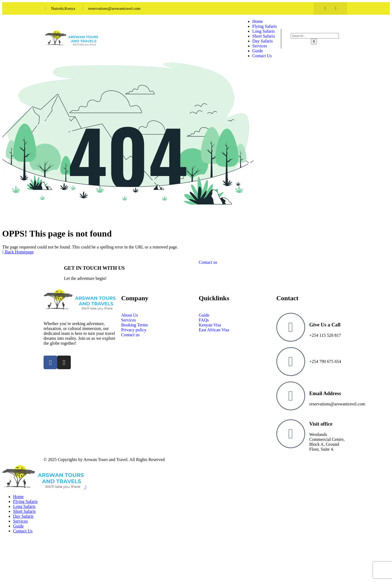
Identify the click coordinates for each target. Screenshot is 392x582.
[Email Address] (291, 396)
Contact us (208, 262)
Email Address (325, 393)
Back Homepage (18, 252)
